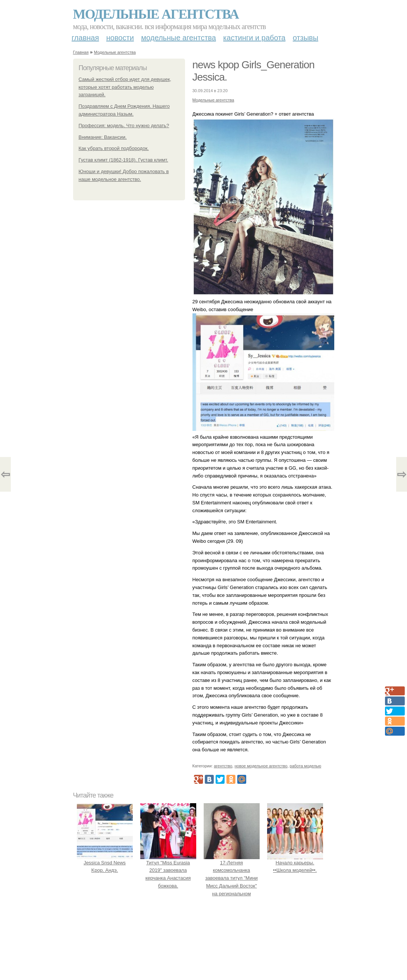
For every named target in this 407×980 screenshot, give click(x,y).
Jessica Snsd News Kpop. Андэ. (105, 863)
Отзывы (306, 38)
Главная (85, 38)
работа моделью (306, 766)
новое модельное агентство (261, 766)
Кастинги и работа (254, 38)
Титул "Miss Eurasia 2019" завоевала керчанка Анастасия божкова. (168, 870)
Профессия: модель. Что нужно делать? (124, 126)
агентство (223, 766)
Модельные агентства (156, 14)
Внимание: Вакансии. (103, 137)
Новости (120, 38)
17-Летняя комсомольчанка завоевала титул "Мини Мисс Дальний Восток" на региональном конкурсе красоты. (232, 878)
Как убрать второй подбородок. (114, 148)
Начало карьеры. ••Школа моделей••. (295, 863)
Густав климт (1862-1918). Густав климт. (123, 160)
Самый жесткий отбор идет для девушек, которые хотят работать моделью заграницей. (125, 87)
